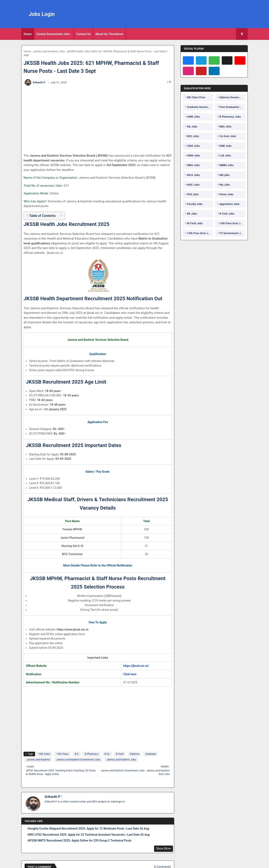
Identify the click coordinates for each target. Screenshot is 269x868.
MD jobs (224, 175)
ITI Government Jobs (232, 233)
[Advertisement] (100, 121)
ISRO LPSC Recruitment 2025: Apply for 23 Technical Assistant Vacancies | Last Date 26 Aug (89, 835)
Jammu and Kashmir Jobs (49, 51)
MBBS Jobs (227, 165)
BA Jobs (192, 127)
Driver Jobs (226, 194)
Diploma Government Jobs (232, 97)
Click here (130, 674)
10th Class (44, 754)
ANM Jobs (193, 117)
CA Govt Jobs (228, 136)
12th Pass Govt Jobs (200, 233)
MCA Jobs (193, 175)
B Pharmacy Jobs (230, 117)
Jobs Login (42, 14)
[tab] (28, 34)
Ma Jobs (225, 185)
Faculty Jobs (195, 204)
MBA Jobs (193, 165)
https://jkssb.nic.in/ (136, 666)
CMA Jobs (193, 146)
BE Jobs (192, 214)
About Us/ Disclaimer (109, 34)
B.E (77, 754)
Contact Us (84, 34)
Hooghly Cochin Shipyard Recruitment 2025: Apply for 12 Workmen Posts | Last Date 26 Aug (88, 829)
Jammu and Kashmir (38, 760)
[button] (242, 34)
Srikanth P (52, 797)
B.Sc (107, 754)
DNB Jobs (225, 146)
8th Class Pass (196, 97)
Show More (164, 848)
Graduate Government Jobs (200, 107)
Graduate (151, 754)
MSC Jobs (193, 185)
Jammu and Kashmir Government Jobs (78, 760)
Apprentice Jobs (229, 204)
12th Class (63, 754)
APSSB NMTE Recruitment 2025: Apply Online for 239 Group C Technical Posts (80, 840)
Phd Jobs (193, 194)
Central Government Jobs (53, 34)
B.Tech (120, 754)
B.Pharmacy (91, 754)
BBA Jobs (225, 127)
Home (28, 34)
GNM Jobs (193, 155)
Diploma (134, 754)
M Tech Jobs (195, 223)
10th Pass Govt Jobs (232, 223)
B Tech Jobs (227, 214)
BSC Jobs (193, 136)
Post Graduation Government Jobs (232, 107)
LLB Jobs (225, 155)
